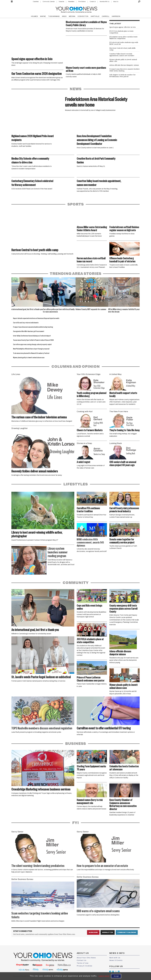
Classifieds (36, 2)
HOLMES (34, 16)
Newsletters (71, 2)
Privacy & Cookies (85, 966)
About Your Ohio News (86, 958)
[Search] (139, 2)
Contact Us (93, 2)
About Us (116, 2)
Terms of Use (83, 963)
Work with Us (115, 958)
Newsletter (108, 932)
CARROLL (106, 16)
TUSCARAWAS (54, 16)
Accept (116, 976)
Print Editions (82, 2)
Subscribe (61, 2)
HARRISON (116, 16)
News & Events (116, 960)
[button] (136, 295)
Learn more (104, 976)
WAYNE (43, 16)
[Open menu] (12, 2)
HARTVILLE (95, 16)
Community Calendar (49, 2)
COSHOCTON (83, 16)
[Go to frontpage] (76, 9)
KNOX (64, 16)
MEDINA (72, 16)
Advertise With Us (104, 2)
